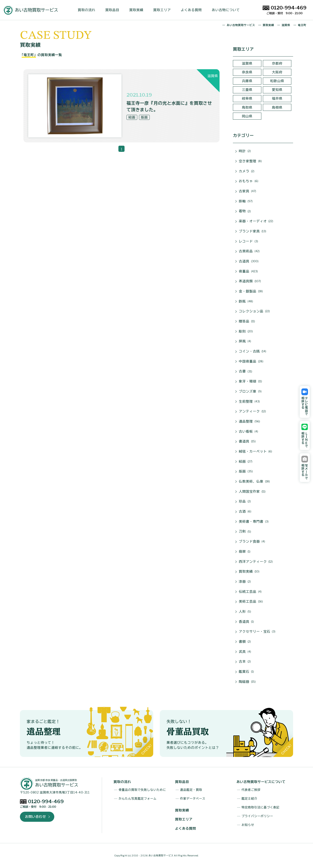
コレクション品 (254, 311)
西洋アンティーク (256, 562)
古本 (245, 662)
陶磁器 (247, 682)
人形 (245, 612)
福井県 (277, 98)
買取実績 (138, 10)
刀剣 (245, 532)
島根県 (277, 107)
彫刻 (246, 331)
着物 (245, 211)
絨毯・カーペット (255, 452)
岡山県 (247, 116)
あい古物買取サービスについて (261, 782)
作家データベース (193, 799)
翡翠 (245, 552)
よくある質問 (193, 10)
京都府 (277, 63)
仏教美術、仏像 (254, 482)
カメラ (247, 171)
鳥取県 (247, 107)
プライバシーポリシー (257, 816)
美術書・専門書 (254, 522)
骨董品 (248, 271)
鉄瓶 (246, 301)
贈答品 (247, 321)
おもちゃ (249, 181)
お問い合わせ (35, 817)
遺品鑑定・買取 (191, 790)
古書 (245, 372)
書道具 (247, 441)
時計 (245, 151)
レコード (248, 241)
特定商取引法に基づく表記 (260, 807)
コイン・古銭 (252, 351)
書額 (245, 642)
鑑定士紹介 (249, 799)
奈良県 (247, 72)
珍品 (245, 501)
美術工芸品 (251, 602)
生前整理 (249, 402)
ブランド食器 (252, 542)
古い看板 (248, 432)
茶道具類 (250, 281)
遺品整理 (249, 422)
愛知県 (277, 90)
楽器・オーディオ (256, 221)
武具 (245, 652)
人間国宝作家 (252, 492)
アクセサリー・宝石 (257, 632)
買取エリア (164, 10)
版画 (246, 471)
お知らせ (248, 825)
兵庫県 (247, 81)
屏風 (245, 341)
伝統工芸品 (250, 592)
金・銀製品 (251, 291)
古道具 (249, 261)
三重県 (247, 90)
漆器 (245, 582)
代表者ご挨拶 (251, 790)
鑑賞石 (246, 672)
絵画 (246, 462)
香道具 (246, 622)
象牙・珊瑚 (250, 381)
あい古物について (228, 10)
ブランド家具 (252, 231)
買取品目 (114, 10)
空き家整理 (250, 161)
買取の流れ (88, 10)
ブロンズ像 (250, 391)
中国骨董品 (251, 361)
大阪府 (277, 72)
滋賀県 (247, 63)
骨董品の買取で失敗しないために (142, 790)
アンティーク (252, 411)
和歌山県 (277, 81)
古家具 (247, 191)
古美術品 (249, 251)
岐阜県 (247, 98)
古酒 (245, 512)
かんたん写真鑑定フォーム (138, 799)
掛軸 (246, 201)
